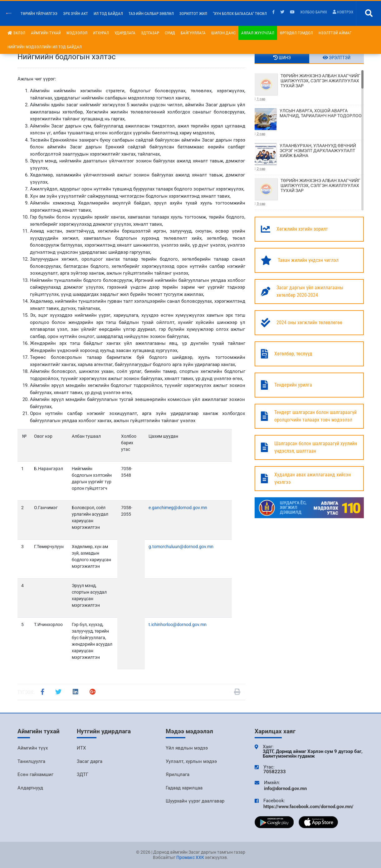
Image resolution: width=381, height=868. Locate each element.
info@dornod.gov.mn (285, 788)
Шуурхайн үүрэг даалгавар (195, 801)
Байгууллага (193, 33)
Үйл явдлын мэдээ (187, 748)
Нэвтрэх (343, 12)
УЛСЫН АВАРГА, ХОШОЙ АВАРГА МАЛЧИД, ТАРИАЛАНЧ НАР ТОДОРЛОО (309, 122)
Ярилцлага (178, 774)
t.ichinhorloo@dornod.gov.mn (178, 624)
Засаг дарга (90, 761)
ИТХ (81, 748)
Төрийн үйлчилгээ (39, 14)
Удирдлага (125, 33)
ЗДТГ (83, 774)
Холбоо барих (314, 12)
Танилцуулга (31, 761)
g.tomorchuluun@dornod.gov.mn (181, 547)
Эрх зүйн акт (76, 14)
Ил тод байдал (108, 14)
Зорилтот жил (193, 14)
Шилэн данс (223, 33)
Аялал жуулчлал (258, 33)
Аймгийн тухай (46, 33)
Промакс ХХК (190, 857)
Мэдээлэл (77, 33)
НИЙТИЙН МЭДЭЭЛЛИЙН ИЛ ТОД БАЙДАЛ (45, 47)
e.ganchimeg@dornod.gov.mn (178, 508)
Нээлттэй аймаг (335, 33)
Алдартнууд (30, 788)
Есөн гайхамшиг (35, 774)
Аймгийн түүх (33, 748)
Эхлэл (16, 33)
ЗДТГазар (150, 33)
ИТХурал (101, 33)
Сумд (170, 33)
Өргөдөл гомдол (296, 33)
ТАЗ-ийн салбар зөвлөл (151, 14)
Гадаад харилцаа (184, 788)
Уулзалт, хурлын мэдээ (191, 761)
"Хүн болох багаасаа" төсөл (240, 14)
